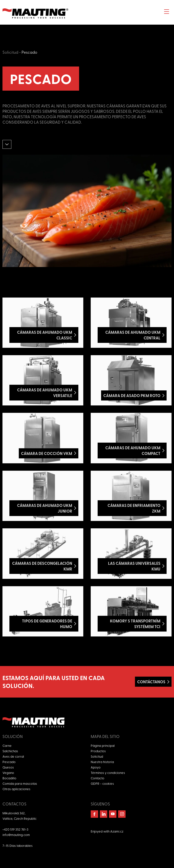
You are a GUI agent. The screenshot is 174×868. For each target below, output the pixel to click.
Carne (7, 745)
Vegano (8, 773)
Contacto (98, 778)
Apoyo (96, 767)
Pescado (29, 52)
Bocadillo (9, 778)
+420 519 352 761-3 (15, 829)
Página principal (103, 745)
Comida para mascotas (20, 783)
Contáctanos (151, 682)
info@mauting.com (16, 835)
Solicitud (10, 52)
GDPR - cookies (102, 783)
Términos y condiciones (108, 773)
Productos (98, 751)
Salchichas (10, 751)
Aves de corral (13, 756)
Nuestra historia (102, 762)
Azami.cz (117, 831)
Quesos (8, 767)
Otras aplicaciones (16, 789)
